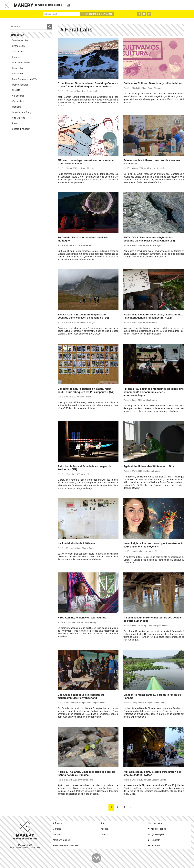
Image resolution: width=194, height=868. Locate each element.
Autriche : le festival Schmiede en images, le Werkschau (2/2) (84, 468)
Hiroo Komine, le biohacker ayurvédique (82, 618)
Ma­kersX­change (20, 85)
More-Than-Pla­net (21, 63)
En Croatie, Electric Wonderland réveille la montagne (83, 239)
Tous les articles (20, 40)
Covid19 (16, 90)
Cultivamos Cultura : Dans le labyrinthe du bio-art (153, 83)
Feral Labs (17, 68)
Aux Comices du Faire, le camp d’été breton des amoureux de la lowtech (152, 774)
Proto (15, 123)
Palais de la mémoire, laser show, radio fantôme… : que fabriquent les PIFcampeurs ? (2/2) (153, 316)
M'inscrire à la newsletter (97, 14)
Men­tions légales (61, 840)
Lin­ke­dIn (156, 840)
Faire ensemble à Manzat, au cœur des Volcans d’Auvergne (152, 162)
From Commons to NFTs (24, 79)
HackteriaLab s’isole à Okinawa (77, 543)
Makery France (158, 829)
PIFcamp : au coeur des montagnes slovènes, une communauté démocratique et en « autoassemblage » (153, 392)
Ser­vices (57, 834)
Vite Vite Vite (19, 118)
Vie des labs (18, 96)
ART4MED (17, 74)
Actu (103, 823)
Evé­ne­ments (18, 46)
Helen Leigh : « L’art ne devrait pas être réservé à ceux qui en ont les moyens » (153, 545)
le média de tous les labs (49, 5)
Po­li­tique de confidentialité (66, 845)
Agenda (104, 829)
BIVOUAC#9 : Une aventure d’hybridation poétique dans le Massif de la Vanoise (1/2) (83, 316)
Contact (57, 829)
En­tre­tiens (17, 57)
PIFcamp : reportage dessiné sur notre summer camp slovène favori (86, 162)
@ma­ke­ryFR (158, 834)
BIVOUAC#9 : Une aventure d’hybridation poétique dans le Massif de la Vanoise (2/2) (149, 239)
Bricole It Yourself (21, 129)
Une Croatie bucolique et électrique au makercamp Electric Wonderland (81, 696)
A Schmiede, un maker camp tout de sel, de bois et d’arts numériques (152, 619)
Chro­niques (18, 52)
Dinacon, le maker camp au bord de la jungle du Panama (152, 696)
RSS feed (156, 845)
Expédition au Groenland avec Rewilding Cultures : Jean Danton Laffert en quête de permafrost (88, 85)
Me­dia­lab (17, 107)
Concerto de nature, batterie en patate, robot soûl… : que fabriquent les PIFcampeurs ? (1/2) (86, 390)
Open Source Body (22, 112)
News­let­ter (157, 823)
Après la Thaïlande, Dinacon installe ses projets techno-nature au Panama (86, 774)
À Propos (58, 823)
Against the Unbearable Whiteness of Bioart (150, 466)
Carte (103, 834)
